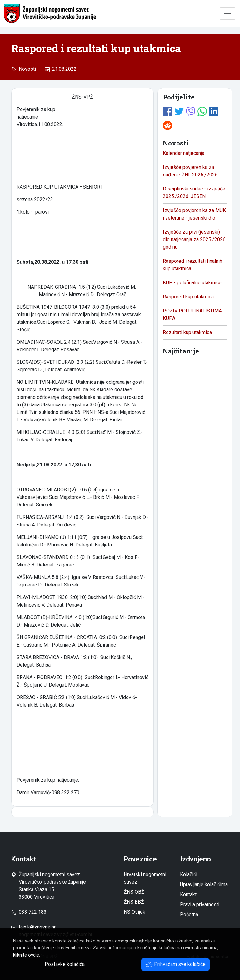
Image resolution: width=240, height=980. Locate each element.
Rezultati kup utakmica (187, 332)
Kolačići (189, 874)
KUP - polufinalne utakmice (192, 283)
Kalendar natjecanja (184, 153)
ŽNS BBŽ (134, 902)
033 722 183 (29, 912)
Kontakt (188, 894)
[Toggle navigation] (227, 13)
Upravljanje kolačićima (204, 884)
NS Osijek (135, 912)
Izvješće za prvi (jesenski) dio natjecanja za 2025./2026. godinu (195, 239)
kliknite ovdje (26, 955)
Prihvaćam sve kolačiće (175, 964)
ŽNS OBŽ (134, 892)
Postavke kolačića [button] (65, 964)
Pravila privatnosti (200, 904)
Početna (189, 914)
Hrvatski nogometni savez (145, 878)
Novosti (26, 69)
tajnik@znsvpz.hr (37, 927)
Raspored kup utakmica (188, 297)
